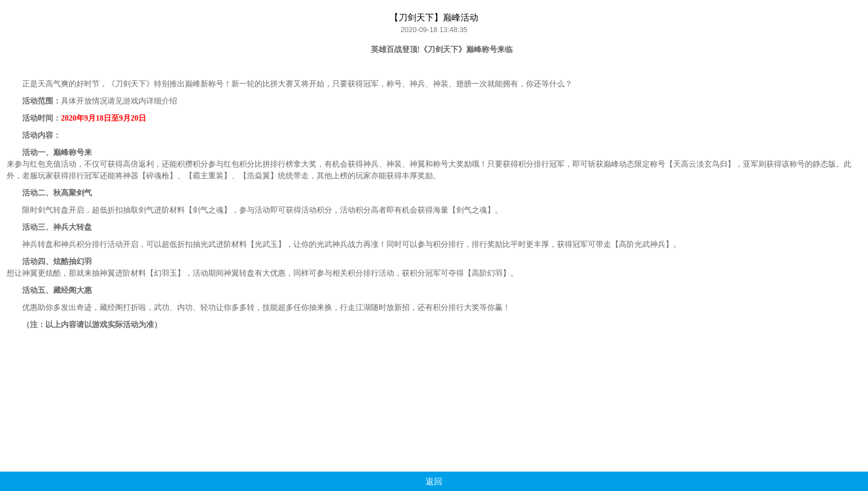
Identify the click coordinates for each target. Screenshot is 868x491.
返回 (434, 481)
